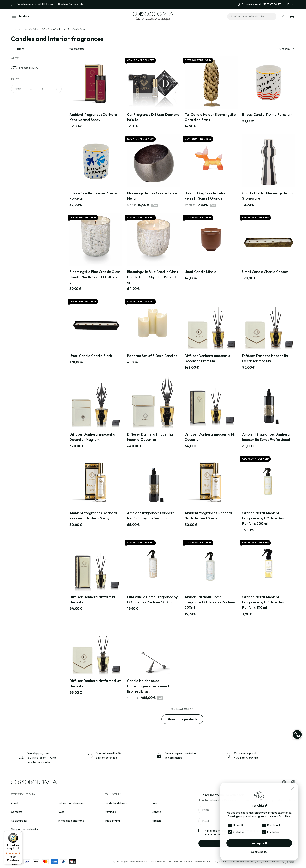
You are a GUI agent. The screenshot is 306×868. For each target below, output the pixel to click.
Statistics (239, 832)
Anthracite (23, 128)
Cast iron (22, 218)
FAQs (61, 812)
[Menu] (20, 833)
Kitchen (156, 821)
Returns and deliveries (71, 803)
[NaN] (24, 89)
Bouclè (20, 206)
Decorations (30, 29)
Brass (20, 212)
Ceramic (21, 224)
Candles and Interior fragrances (63, 29)
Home (14, 29)
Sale (154, 803)
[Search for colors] (36, 112)
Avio (19, 134)
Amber (20, 122)
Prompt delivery (29, 68)
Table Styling (112, 821)
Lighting (156, 812)
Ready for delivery (116, 803)
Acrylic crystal (25, 194)
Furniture (110, 812)
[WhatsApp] (297, 735)
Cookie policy (19, 821)
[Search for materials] (36, 178)
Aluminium (22, 200)
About (15, 803)
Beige (20, 140)
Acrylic (20, 188)
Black (19, 146)
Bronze (21, 158)
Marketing (273, 832)
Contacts (17, 812)
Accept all (259, 843)
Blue (19, 152)
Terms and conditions (71, 821)
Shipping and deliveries (25, 829)
